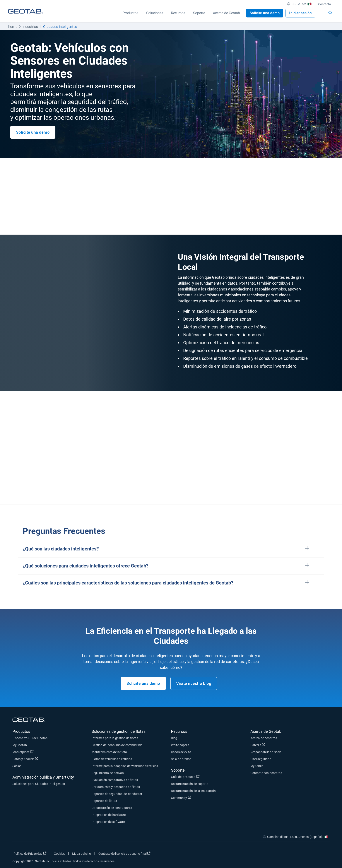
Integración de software (108, 822)
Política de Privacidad (30, 853)
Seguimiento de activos (108, 773)
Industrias (30, 27)
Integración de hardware (109, 815)
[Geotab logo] (25, 15)
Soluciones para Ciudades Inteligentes (39, 784)
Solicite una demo (265, 13)
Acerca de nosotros (264, 738)
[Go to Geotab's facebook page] (291, 854)
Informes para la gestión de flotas (115, 738)
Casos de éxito (181, 752)
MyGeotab (20, 745)
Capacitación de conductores (112, 808)
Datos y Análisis (25, 759)
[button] (171, 549)
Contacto (325, 4)
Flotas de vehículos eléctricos (112, 759)
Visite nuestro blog (194, 683)
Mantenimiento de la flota (109, 752)
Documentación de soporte (190, 784)
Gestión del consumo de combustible (117, 745)
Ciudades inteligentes (60, 27)
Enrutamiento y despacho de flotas (116, 787)
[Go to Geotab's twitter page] (302, 854)
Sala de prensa (181, 759)
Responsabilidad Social (266, 752)
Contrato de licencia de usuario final (124, 853)
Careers (258, 745)
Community (181, 798)
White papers (180, 745)
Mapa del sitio (82, 854)
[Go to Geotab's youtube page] (324, 854)
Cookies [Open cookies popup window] (59, 854)
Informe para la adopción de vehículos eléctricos (125, 766)
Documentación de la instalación (193, 791)
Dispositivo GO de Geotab (30, 738)
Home (13, 27)
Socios (17, 766)
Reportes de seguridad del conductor (117, 794)
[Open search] (330, 13)
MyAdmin (257, 766)
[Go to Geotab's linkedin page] (313, 854)
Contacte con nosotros (266, 773)
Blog (174, 738)
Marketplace (23, 752)
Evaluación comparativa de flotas (115, 780)
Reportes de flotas (104, 801)
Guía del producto (185, 777)
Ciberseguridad (261, 759)
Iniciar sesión (300, 13)
